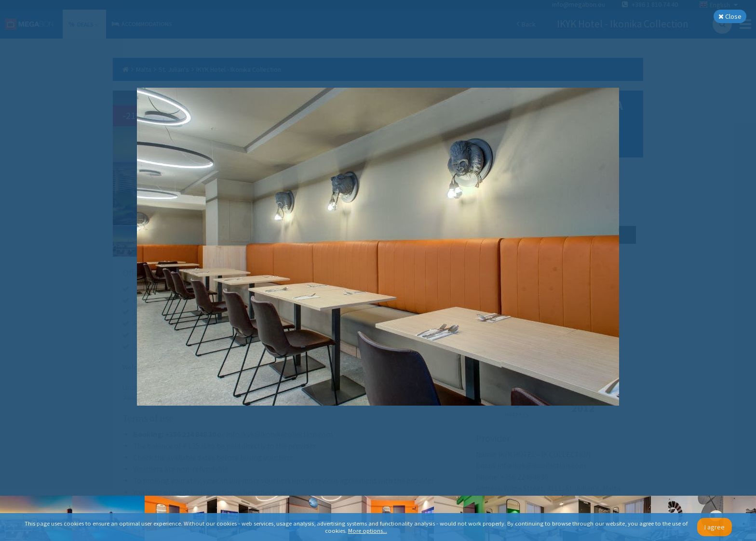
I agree (715, 527)
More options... (368, 531)
